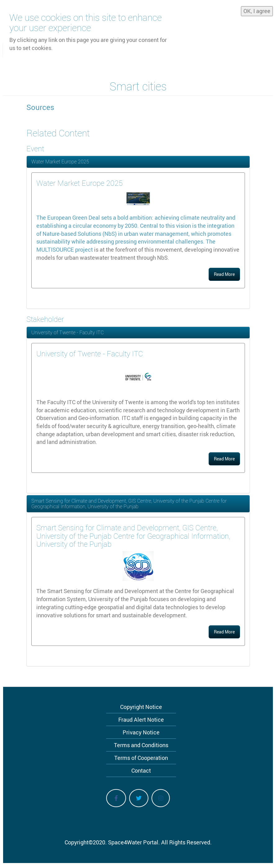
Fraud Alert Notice (141, 720)
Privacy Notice (141, 732)
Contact (141, 770)
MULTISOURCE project (65, 249)
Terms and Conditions (141, 745)
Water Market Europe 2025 (60, 162)
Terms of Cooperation (141, 758)
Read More (224, 274)
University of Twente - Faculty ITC (68, 332)
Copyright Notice (141, 707)
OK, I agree (257, 11)
